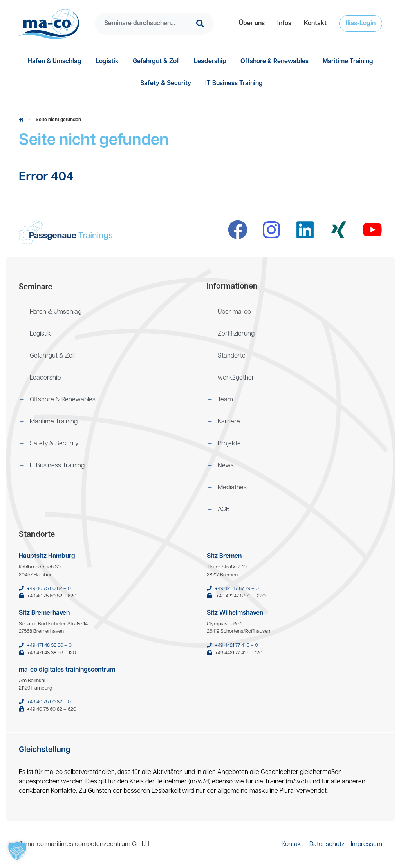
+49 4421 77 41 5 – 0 (237, 646)
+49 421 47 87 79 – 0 (237, 589)
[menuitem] (252, 24)
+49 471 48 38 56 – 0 (49, 646)
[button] (252, 24)
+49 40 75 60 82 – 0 (49, 589)
